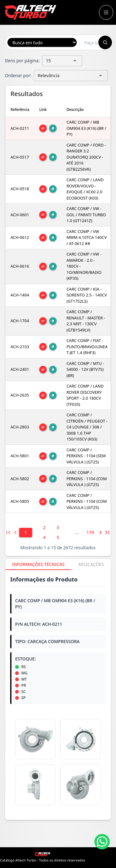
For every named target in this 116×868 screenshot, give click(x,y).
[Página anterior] (15, 533)
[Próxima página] (101, 533)
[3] (58, 528)
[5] (58, 537)
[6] (77, 533)
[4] (44, 537)
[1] (26, 533)
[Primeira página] (8, 533)
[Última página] (107, 533)
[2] (44, 528)
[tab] (38, 564)
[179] (90, 533)
